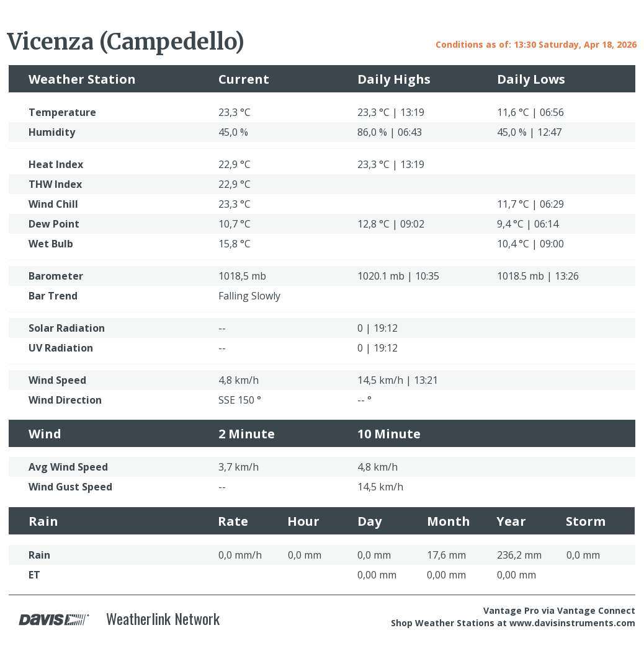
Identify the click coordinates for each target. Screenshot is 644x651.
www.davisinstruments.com (572, 623)
